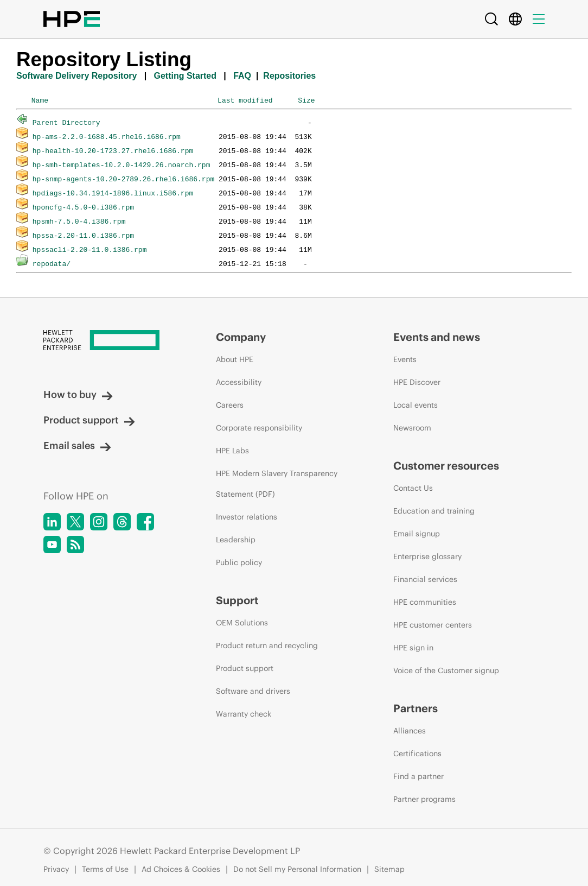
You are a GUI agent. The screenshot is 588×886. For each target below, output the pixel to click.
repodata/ (52, 263)
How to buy (78, 394)
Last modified (245, 100)
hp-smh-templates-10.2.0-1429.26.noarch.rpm (122, 164)
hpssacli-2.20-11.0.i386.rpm (90, 249)
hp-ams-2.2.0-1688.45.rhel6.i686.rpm (107, 136)
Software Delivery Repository (76, 76)
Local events (416, 405)
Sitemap (389, 869)
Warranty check (244, 714)
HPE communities (425, 602)
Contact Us (413, 488)
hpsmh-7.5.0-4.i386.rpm (79, 221)
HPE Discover (417, 382)
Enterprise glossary (427, 556)
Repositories (289, 76)
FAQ (242, 76)
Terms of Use (105, 869)
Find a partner (418, 776)
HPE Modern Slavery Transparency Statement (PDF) (277, 484)
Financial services (425, 579)
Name (40, 100)
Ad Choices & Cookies (181, 869)
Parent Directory (66, 122)
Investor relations (247, 517)
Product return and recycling (267, 645)
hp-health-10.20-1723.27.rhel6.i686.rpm (113, 150)
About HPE (235, 359)
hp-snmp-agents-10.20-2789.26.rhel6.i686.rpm (123, 179)
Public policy (239, 562)
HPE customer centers (433, 625)
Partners (416, 708)
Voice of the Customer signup (446, 670)
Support (237, 600)
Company (241, 337)
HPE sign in (413, 648)
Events (405, 359)
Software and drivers (253, 691)
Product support (89, 420)
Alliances (410, 731)
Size (306, 100)
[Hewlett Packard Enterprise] (109, 340)
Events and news (437, 337)
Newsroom (412, 428)
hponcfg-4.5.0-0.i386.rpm (83, 207)
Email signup (417, 534)
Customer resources (446, 466)
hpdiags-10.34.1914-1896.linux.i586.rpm (113, 193)
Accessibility (239, 382)
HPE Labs (232, 451)
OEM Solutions (242, 623)
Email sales (77, 445)
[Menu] (539, 19)
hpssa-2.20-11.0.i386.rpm (83, 235)
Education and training (434, 511)
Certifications (417, 754)
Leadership (236, 540)
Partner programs (424, 799)
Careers (230, 405)
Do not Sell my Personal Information (297, 869)
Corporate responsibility (259, 428)
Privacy (56, 869)
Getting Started (185, 76)
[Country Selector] (515, 19)
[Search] (491, 19)
